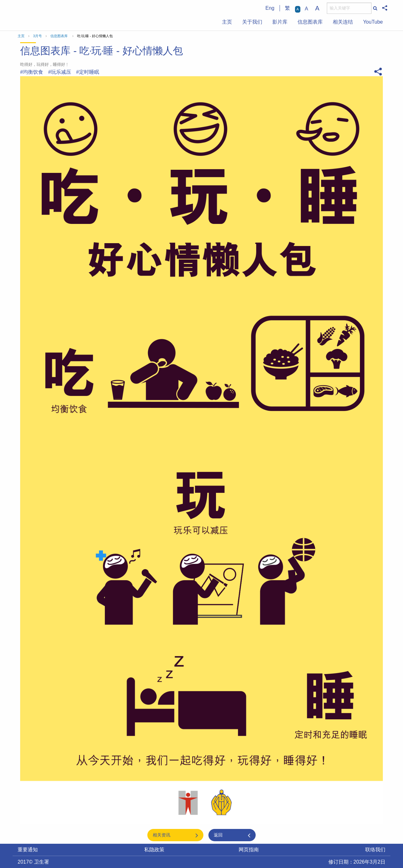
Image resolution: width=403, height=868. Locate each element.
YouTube (373, 22)
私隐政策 (154, 850)
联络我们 (375, 850)
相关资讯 (162, 835)
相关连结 (343, 22)
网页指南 (249, 850)
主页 (227, 22)
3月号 (37, 36)
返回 (218, 835)
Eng (270, 8)
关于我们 (252, 22)
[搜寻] (349, 8)
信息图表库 (310, 22)
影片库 (280, 22)
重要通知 (28, 850)
